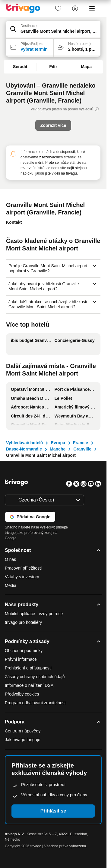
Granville (82, 449)
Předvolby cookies (23, 694)
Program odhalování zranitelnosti (36, 703)
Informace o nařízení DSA (29, 685)
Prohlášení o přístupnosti (28, 668)
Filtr (53, 67)
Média (11, 585)
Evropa (58, 443)
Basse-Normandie (24, 449)
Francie (81, 443)
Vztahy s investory (22, 577)
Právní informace (21, 659)
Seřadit (20, 67)
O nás (10, 559)
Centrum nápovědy (23, 731)
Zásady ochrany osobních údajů (35, 677)
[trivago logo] (23, 8)
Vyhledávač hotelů (24, 443)
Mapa (86, 67)
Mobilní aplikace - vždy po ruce (34, 614)
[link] (58, 8)
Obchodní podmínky (24, 651)
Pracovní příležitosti (23, 568)
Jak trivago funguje (23, 740)
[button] (53, 30)
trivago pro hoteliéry (23, 622)
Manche (58, 449)
